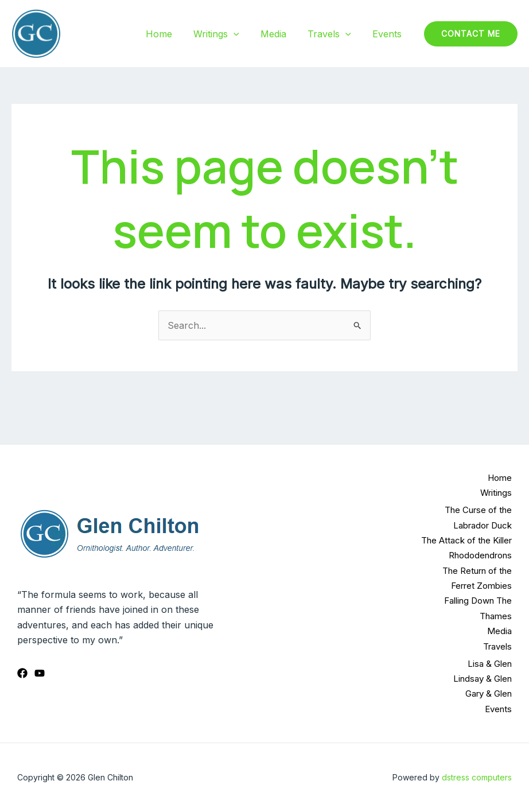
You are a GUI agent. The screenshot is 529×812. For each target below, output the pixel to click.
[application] (244, 34)
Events (389, 34)
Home (173, 34)
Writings (227, 34)
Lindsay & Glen (483, 679)
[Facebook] (22, 673)
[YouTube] (40, 673)
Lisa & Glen (490, 664)
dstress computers (477, 777)
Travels (334, 34)
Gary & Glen (489, 694)
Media (281, 34)
